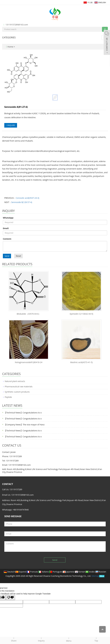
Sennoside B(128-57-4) (22, 202)
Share (14, 639)
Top (96, 639)
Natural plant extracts (15, 381)
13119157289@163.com (17, 25)
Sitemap (95, 576)
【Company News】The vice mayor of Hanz (24, 425)
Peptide (8, 397)
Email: (6, 228)
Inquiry (41, 639)
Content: (7, 239)
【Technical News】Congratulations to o (23, 413)
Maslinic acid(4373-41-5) (81, 362)
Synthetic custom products (17, 392)
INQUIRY (11, 125)
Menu (69, 640)
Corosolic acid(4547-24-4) (27, 198)
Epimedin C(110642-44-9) (81, 314)
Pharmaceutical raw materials (19, 386)
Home (10, 47)
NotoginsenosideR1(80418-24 (29, 362)
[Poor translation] (10, 598)
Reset (18, 256)
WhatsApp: (8, 218)
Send (7, 256)
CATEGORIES (9, 37)
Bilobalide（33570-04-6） (29, 314)
